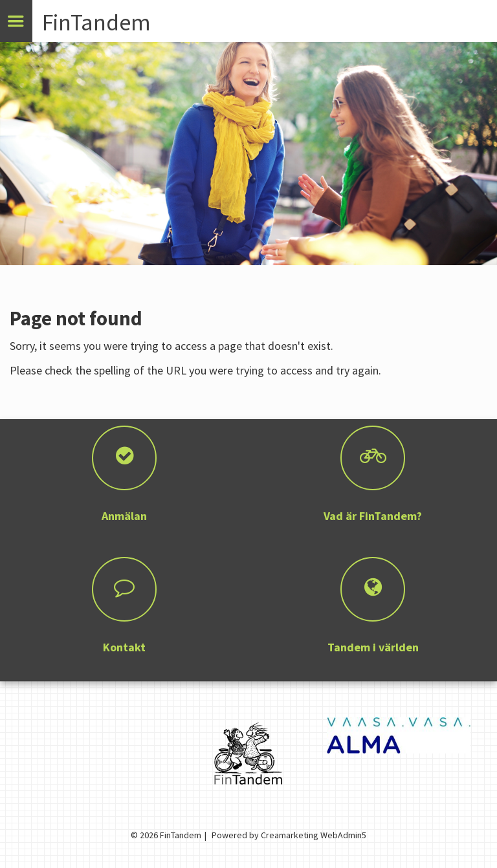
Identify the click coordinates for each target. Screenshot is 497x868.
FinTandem (96, 22)
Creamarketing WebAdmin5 (314, 835)
